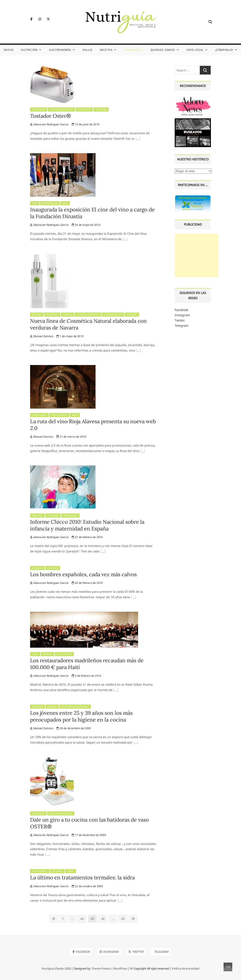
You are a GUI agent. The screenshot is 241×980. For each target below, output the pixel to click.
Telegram (182, 325)
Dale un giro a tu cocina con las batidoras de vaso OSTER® (89, 823)
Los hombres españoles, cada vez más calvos (83, 574)
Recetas (106, 50)
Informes (53, 515)
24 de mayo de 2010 (86, 225)
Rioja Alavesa (59, 415)
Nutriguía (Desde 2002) (56, 968)
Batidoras (38, 813)
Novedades (84, 110)
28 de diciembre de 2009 (74, 728)
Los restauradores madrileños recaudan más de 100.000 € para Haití (87, 664)
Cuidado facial (113, 315)
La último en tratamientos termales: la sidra (82, 877)
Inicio (9, 50)
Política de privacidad (186, 968)
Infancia (37, 515)
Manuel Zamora (42, 336)
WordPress (120, 968)
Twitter (180, 320)
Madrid (48, 654)
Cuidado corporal (88, 315)
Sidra (71, 871)
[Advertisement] (197, 255)
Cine (35, 203)
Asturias (57, 871)
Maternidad (70, 515)
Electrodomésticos (62, 110)
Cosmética (52, 315)
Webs (75, 415)
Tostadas (101, 110)
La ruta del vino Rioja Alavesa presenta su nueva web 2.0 (93, 425)
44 (83, 918)
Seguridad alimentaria (75, 707)
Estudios (53, 568)
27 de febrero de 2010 (87, 537)
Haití (35, 654)
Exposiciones (50, 203)
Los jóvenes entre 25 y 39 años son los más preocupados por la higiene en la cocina (81, 716)
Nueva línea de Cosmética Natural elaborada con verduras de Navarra (88, 324)
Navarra (132, 315)
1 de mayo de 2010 (70, 336)
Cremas (68, 315)
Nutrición (29, 50)
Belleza (37, 315)
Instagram (182, 315)
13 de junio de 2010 (86, 124)
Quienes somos (163, 50)
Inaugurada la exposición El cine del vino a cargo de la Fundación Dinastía (92, 213)
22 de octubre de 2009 (87, 886)
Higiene (52, 707)
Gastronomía (60, 50)
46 (104, 918)
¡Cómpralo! (224, 50)
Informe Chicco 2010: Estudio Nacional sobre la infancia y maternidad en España (87, 525)
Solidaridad (64, 654)
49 (124, 918)
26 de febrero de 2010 (87, 583)
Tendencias (134, 50)
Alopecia (37, 568)
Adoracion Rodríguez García (49, 124)
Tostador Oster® (50, 116)
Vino (65, 203)
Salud (88, 50)
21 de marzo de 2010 (71, 437)
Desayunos (39, 110)
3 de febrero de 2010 (86, 676)
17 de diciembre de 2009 (89, 835)
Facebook (181, 310)
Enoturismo (39, 415)
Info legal (195, 50)
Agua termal (40, 871)
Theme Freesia (101, 968)
